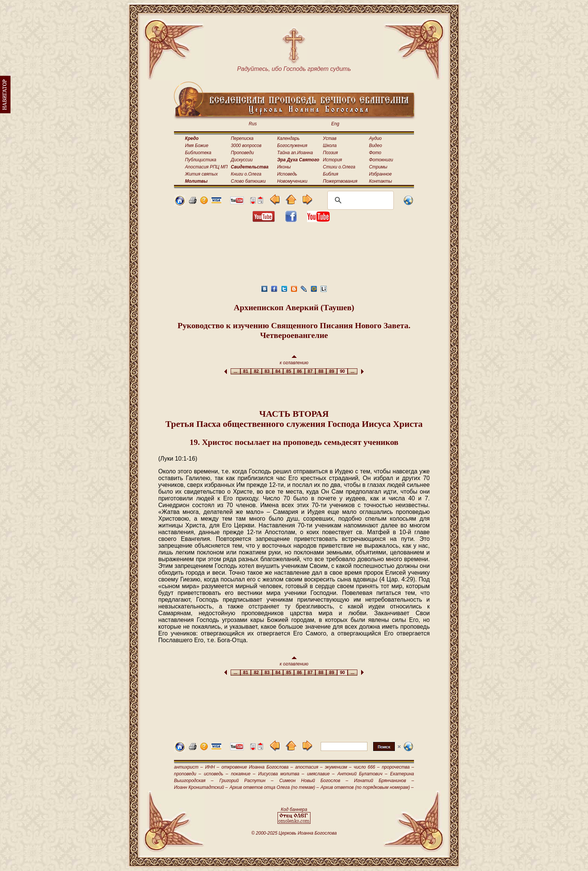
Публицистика (200, 160)
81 (246, 371)
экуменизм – (338, 767)
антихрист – (188, 767)
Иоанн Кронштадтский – (201, 787)
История (332, 160)
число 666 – (367, 767)
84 (278, 371)
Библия (331, 174)
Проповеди (242, 153)
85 (289, 371)
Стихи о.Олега (339, 167)
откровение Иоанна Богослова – (257, 767)
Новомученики (292, 181)
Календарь (288, 138)
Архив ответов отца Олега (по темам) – (274, 787)
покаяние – (243, 774)
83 (267, 371)
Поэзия (330, 153)
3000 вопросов (246, 146)
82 (256, 371)
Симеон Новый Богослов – (314, 781)
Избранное (380, 174)
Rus (253, 124)
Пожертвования (340, 181)
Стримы (378, 167)
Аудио (375, 138)
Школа (330, 146)
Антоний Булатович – (362, 774)
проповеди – (187, 774)
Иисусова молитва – (281, 774)
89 (332, 371)
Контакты (381, 181)
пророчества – (398, 767)
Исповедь (287, 174)
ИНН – (212, 767)
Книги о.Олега (246, 174)
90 (343, 371)
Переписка (242, 138)
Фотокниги (381, 160)
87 (310, 371)
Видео (376, 146)
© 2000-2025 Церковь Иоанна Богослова (294, 833)
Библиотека (198, 153)
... (235, 371)
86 (299, 371)
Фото (375, 153)
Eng (335, 124)
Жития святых (201, 174)
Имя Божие (196, 146)
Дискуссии (242, 160)
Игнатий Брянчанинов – (384, 781)
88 (321, 371)
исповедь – (216, 774)
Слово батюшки (248, 181)
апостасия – (309, 767)
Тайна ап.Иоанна (295, 153)
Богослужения (292, 146)
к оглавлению (294, 360)
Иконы (284, 167)
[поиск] (359, 200)
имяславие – (321, 774)
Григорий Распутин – (246, 781)
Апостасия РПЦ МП (206, 167)
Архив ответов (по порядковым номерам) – (367, 787)
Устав (330, 138)
